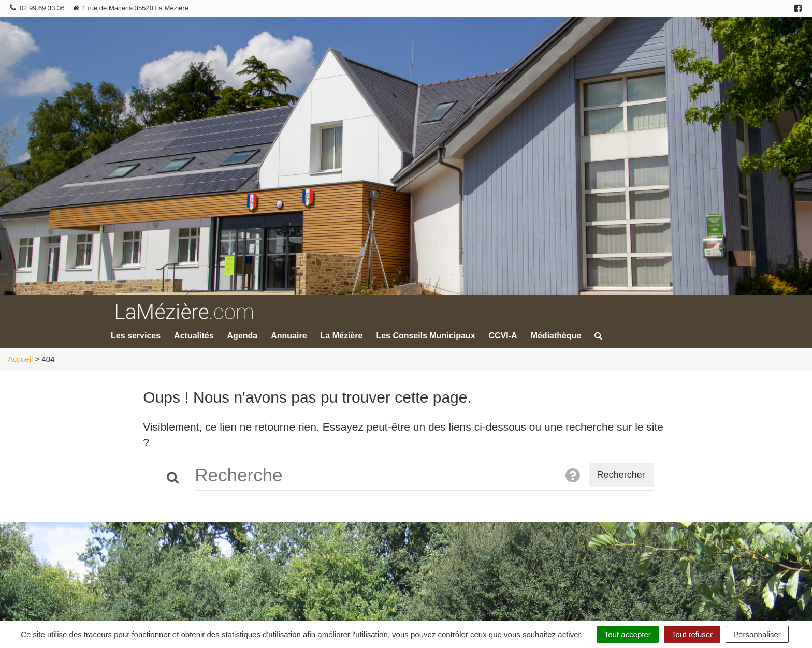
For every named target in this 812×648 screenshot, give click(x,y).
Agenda (243, 336)
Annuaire (289, 336)
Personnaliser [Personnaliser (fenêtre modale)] (757, 634)
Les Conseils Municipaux (425, 336)
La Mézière (342, 336)
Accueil (20, 359)
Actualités (194, 336)
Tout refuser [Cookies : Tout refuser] (692, 634)
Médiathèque (556, 336)
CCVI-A (503, 336)
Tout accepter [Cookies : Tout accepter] (628, 634)
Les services (136, 336)
